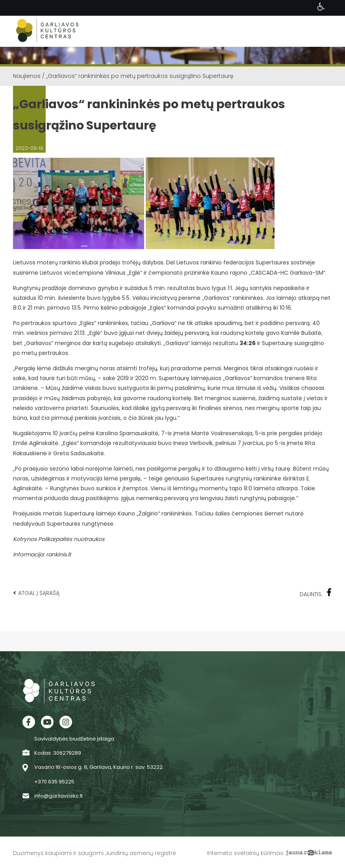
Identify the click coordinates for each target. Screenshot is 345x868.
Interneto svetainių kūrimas (245, 853)
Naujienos (27, 76)
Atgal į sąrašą (36, 593)
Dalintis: (316, 593)
